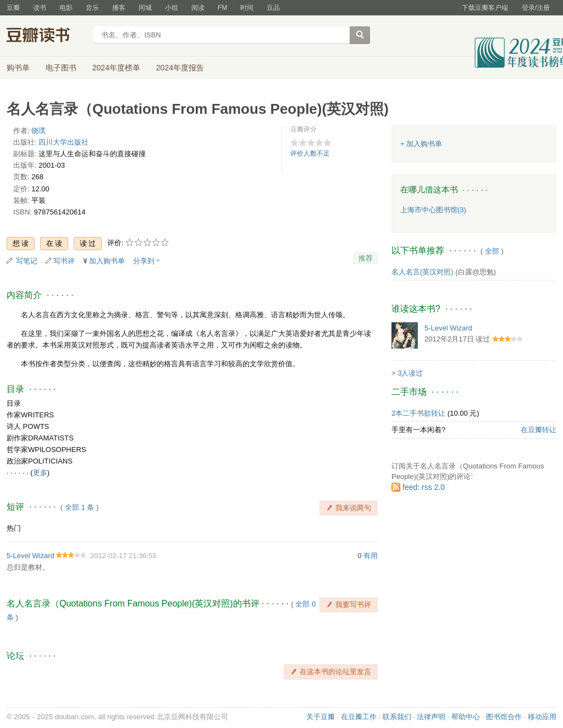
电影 (66, 8)
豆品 (273, 8)
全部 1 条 (79, 507)
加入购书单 (107, 261)
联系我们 (397, 717)
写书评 (64, 261)
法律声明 (431, 717)
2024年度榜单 (116, 68)
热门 (14, 528)
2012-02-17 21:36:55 (123, 556)
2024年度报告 (180, 68)
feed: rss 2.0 (424, 487)
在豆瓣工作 (359, 717)
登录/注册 (536, 8)
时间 (247, 8)
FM (222, 8)
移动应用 (542, 717)
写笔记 (27, 261)
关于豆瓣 (321, 717)
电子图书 (61, 68)
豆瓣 (13, 8)
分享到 (144, 261)
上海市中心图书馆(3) (433, 210)
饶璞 (38, 131)
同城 (145, 8)
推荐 (366, 258)
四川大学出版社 (64, 142)
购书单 (18, 68)
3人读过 (410, 373)
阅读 (198, 8)
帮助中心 (466, 717)
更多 (40, 473)
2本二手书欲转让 (418, 413)
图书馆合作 (504, 717)
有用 (371, 556)
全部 (492, 251)
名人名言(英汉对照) (423, 272)
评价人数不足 (310, 153)
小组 (172, 8)
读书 (40, 8)
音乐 (92, 8)
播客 (119, 8)
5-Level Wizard (31, 556)
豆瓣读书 (46, 36)
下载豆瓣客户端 (485, 8)
